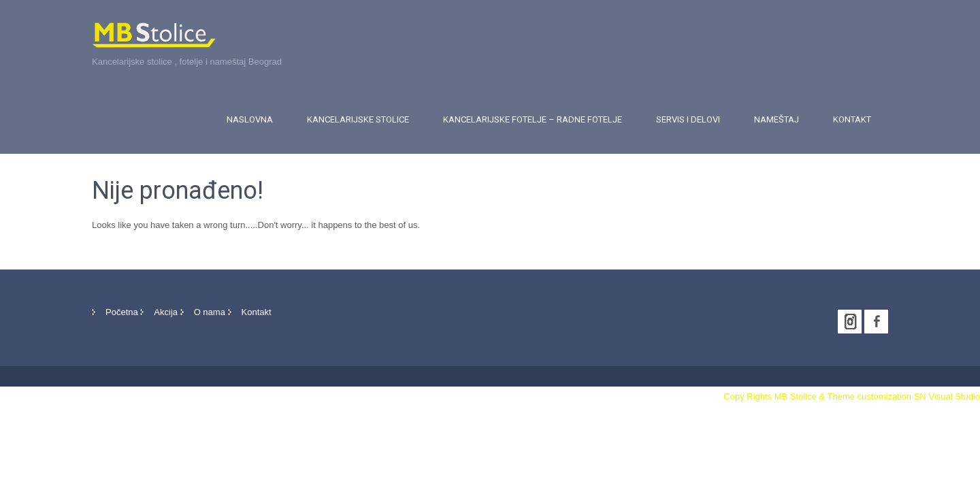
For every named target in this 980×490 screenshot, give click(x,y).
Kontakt (852, 119)
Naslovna (250, 119)
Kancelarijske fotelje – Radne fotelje (533, 119)
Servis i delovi (688, 119)
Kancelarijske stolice (358, 119)
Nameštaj (777, 119)
